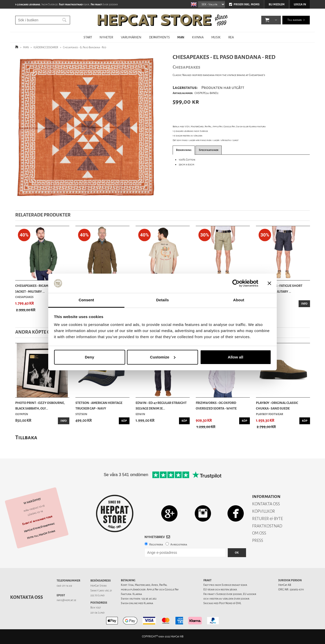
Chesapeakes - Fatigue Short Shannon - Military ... (279, 288)
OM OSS (259, 533)
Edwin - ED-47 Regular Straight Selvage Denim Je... (161, 406)
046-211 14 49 (64, 586)
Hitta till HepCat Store (41, 535)
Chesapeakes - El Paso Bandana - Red (85, 47)
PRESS (258, 540)
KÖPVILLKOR (264, 511)
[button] (267, 20)
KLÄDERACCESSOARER (46, 47)
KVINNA (198, 37)
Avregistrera (179, 545)
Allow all (235, 357)
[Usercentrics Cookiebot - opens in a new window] (236, 283)
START (88, 37)
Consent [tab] (86, 300)
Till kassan (295, 20)
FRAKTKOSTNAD (267, 526)
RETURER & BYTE (267, 519)
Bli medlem (277, 4)
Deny (90, 357)
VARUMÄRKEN (131, 37)
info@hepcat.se (66, 600)
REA (231, 37)
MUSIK (216, 37)
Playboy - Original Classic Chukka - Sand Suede (277, 406)
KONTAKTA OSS (266, 504)
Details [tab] (162, 300)
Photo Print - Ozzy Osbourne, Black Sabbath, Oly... (40, 406)
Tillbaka (26, 437)
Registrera (156, 545)
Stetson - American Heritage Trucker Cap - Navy (99, 406)
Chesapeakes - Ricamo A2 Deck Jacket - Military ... (39, 288)
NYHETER (106, 37)
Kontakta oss (27, 597)
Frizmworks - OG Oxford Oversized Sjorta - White (216, 406)
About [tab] (239, 300)
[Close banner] (269, 283)
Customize (163, 357)
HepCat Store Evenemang (39, 528)
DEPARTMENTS (159, 37)
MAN (181, 37)
